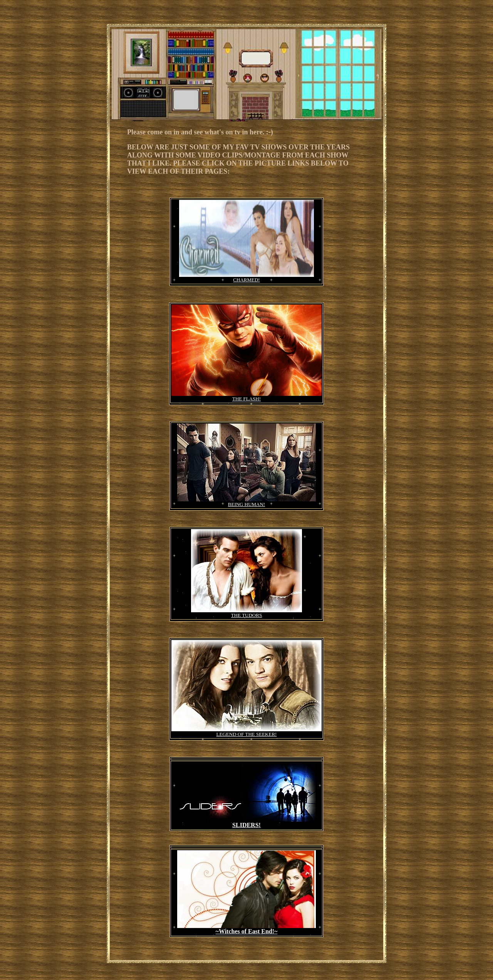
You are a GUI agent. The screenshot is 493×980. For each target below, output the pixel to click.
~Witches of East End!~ (247, 931)
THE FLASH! (246, 399)
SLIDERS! (246, 825)
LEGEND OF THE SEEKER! (247, 734)
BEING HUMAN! (246, 504)
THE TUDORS (246, 615)
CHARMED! (246, 280)
